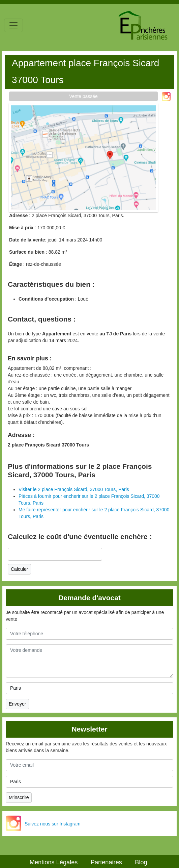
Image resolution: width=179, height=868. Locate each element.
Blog (141, 862)
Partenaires (106, 862)
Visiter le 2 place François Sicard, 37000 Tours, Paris (74, 489)
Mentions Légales (54, 862)
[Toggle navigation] (13, 25)
